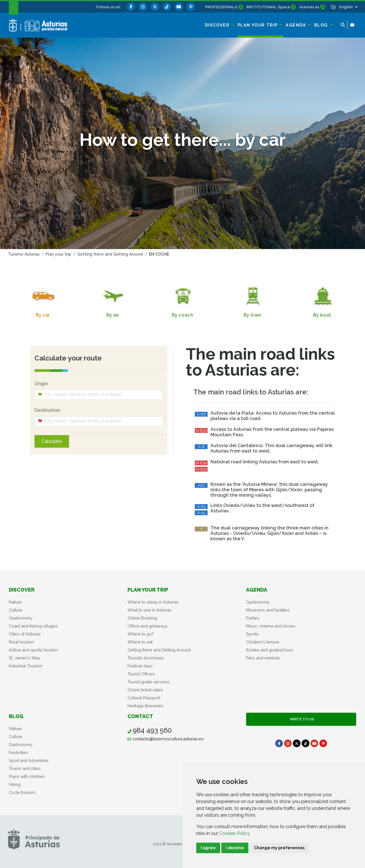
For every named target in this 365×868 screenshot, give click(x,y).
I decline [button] (235, 848)
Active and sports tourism (33, 650)
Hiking (15, 784)
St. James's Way (25, 658)
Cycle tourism (22, 792)
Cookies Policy (234, 833)
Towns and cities (25, 768)
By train (252, 315)
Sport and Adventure (29, 760)
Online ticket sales (145, 690)
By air (113, 315)
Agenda (257, 590)
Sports (252, 634)
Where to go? (141, 634)
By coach (182, 315)
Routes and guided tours (270, 650)
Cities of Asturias (25, 634)
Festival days (140, 666)
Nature (15, 602)
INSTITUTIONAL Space (268, 7)
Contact (140, 716)
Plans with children (27, 776)
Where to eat (140, 642)
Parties (253, 618)
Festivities (18, 752)
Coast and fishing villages (33, 626)
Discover (22, 590)
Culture (16, 610)
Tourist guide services (149, 682)
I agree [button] (208, 848)
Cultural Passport (144, 698)
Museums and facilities (268, 610)
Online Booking (142, 618)
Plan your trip (148, 590)
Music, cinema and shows (271, 626)
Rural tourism (21, 642)
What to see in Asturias (150, 610)
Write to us (301, 719)
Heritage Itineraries (145, 706)
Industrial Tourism (26, 666)
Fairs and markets (263, 658)
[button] (348, 7)
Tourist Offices (141, 674)
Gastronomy (21, 618)
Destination (47, 410)
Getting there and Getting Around (159, 650)
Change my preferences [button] (279, 848)
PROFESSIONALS (221, 7)
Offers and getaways (148, 626)
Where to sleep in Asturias (153, 602)
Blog (16, 716)
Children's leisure (263, 642)
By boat (322, 315)
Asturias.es (309, 7)
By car (43, 315)
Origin (41, 384)
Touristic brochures (146, 658)
